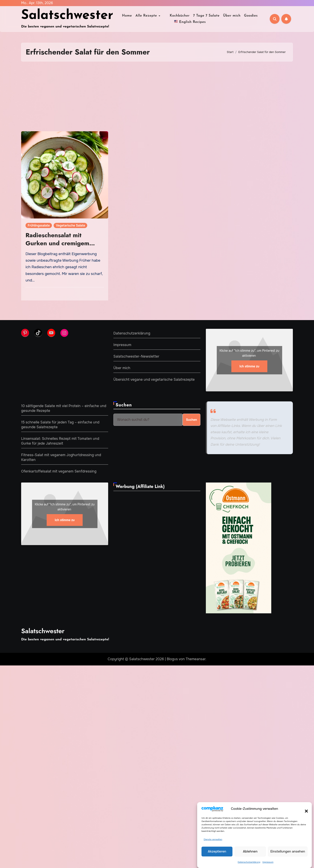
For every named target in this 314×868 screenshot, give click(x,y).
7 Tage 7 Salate (203, 16)
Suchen (124, 405)
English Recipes (190, 22)
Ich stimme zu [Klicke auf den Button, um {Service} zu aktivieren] (249, 366)
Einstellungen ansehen (288, 851)
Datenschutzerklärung (249, 862)
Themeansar (196, 659)
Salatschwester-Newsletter (136, 356)
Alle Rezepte (150, 16)
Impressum (268, 862)
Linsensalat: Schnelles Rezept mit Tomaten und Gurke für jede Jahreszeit (60, 441)
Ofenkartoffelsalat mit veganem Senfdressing (59, 471)
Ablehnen (250, 851)
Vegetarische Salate (70, 225)
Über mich (229, 16)
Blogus (172, 659)
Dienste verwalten (213, 839)
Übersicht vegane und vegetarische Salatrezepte (154, 379)
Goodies (248, 16)
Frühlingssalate (39, 225)
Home (130, 16)
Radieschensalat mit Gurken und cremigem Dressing (57, 243)
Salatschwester (67, 16)
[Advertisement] (157, 96)
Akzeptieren (217, 851)
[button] (304, 809)
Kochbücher (177, 16)
